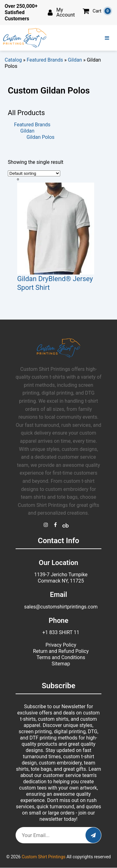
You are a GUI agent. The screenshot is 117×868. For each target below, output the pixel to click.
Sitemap (61, 664)
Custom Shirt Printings (43, 857)
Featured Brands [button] (32, 125)
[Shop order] (34, 173)
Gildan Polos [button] (41, 137)
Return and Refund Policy (61, 651)
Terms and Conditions (61, 657)
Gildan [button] (27, 131)
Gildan (75, 60)
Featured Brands (45, 60)
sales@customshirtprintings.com (61, 607)
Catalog (13, 60)
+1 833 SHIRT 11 (61, 632)
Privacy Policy (61, 645)
